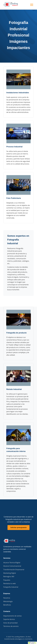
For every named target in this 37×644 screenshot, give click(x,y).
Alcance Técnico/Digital (12, 563)
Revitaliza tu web (10, 583)
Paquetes (7, 580)
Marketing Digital (10, 573)
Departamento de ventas (12, 616)
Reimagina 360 (9, 576)
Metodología (8, 601)
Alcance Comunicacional (12, 566)
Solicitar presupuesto (19, 527)
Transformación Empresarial (14, 570)
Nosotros (7, 598)
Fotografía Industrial (11, 587)
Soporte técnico (9, 619)
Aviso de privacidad (10, 623)
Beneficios (7, 605)
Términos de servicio (11, 626)
